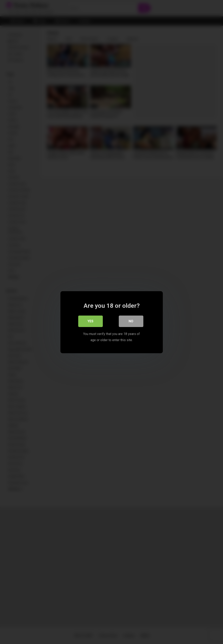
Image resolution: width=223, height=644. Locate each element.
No (131, 321)
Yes (90, 321)
